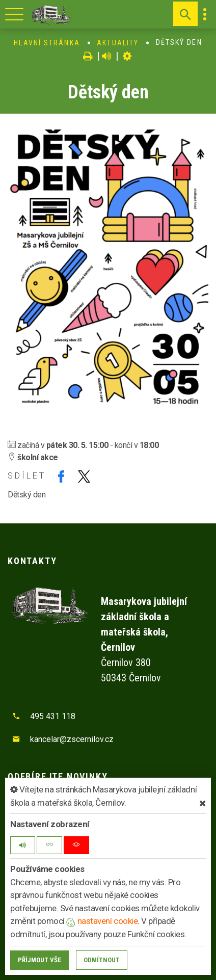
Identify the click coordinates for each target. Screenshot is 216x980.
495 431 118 (53, 716)
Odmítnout (102, 960)
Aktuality (118, 43)
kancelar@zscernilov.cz (72, 739)
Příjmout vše (39, 960)
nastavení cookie (102, 921)
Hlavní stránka (47, 43)
